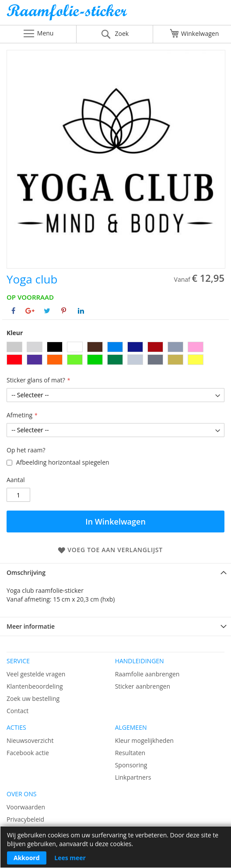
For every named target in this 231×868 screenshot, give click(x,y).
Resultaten (130, 753)
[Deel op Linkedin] (81, 311)
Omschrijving (26, 572)
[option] (14, 347)
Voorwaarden (26, 807)
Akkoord (27, 858)
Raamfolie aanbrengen (147, 674)
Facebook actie (28, 753)
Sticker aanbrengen (143, 686)
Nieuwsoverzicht (30, 740)
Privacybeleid (25, 819)
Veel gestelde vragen (36, 674)
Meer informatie (31, 626)
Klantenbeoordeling (35, 686)
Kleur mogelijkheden (144, 740)
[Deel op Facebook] (13, 311)
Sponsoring (131, 765)
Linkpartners (133, 777)
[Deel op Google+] (30, 311)
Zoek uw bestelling (33, 698)
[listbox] (115, 354)
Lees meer (70, 858)
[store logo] (115, 15)
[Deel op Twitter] (47, 311)
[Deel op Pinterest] (64, 311)
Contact (17, 711)
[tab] (115, 572)
